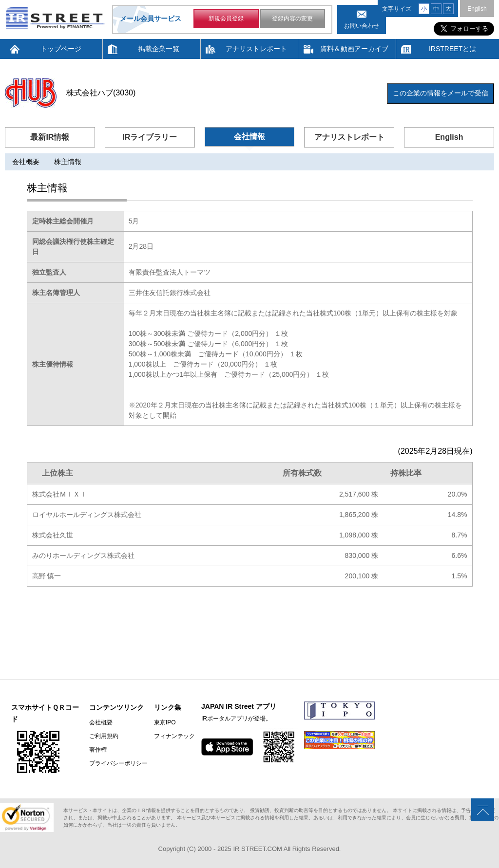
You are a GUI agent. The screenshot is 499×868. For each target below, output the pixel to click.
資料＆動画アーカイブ (354, 49)
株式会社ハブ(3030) (101, 93)
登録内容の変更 (292, 18)
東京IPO (165, 722)
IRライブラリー (150, 137)
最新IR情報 (50, 137)
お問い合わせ (362, 26)
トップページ (61, 49)
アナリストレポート (256, 49)
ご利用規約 (104, 736)
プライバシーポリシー (118, 763)
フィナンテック (174, 736)
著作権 (98, 750)
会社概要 (26, 162)
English (477, 9)
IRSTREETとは (452, 49)
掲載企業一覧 (159, 49)
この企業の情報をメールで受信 (441, 93)
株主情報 (68, 162)
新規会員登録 (226, 18)
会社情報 (249, 137)
